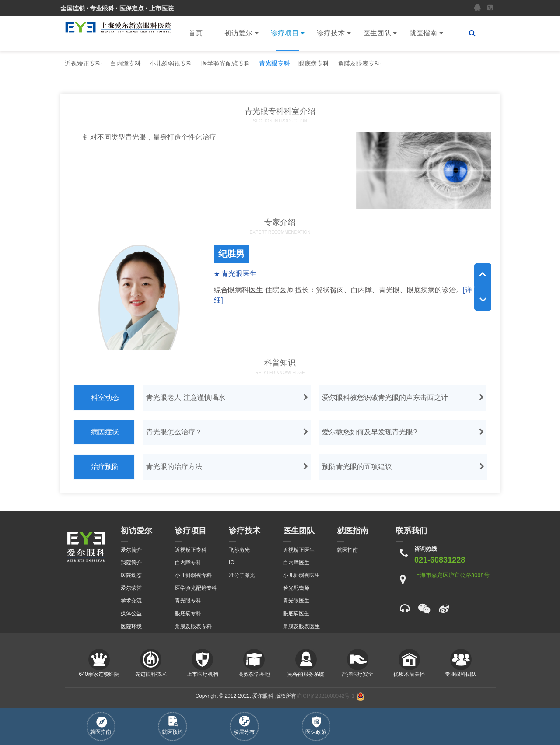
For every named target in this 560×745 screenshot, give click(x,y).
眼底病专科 (314, 63)
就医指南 (426, 33)
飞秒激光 (239, 550)
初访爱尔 (241, 33)
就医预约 (172, 725)
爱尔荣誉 (131, 588)
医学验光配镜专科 (226, 63)
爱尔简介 (131, 550)
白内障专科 (126, 63)
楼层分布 (244, 725)
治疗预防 (105, 467)
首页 (196, 33)
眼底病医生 (296, 613)
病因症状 (105, 432)
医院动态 (131, 575)
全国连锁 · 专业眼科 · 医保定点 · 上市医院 (117, 8)
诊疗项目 (288, 33)
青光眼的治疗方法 (228, 467)
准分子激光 (242, 575)
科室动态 (105, 397)
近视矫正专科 (83, 63)
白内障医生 (296, 563)
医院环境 (131, 626)
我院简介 (131, 563)
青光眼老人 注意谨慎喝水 (228, 398)
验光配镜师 (296, 588)
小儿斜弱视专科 (171, 63)
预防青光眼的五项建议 (404, 467)
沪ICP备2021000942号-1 (325, 696)
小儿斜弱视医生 (301, 575)
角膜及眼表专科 (359, 63)
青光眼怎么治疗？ (228, 432)
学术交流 (131, 601)
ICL (233, 563)
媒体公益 (131, 613)
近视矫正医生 (299, 550)
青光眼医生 (296, 601)
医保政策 (316, 726)
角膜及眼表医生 (301, 626)
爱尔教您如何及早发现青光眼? (404, 432)
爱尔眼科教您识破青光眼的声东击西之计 (404, 398)
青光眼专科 (274, 63)
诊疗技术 (334, 33)
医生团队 (380, 33)
